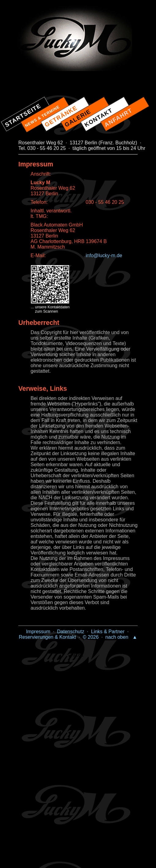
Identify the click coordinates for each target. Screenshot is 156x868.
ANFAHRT (118, 118)
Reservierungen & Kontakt (48, 637)
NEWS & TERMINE (42, 116)
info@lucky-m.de (104, 255)
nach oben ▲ (121, 637)
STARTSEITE (23, 115)
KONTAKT (99, 118)
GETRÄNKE (61, 116)
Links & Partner (108, 632)
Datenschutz (71, 632)
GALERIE (78, 118)
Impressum (38, 632)
